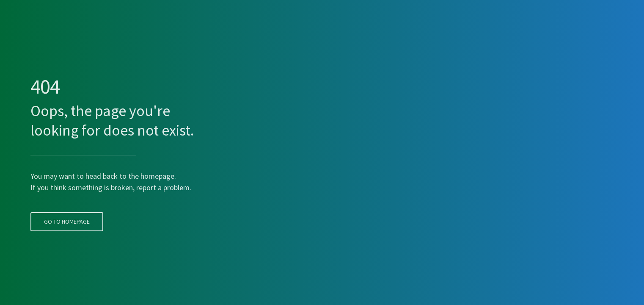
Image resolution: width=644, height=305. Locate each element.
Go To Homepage (66, 206)
